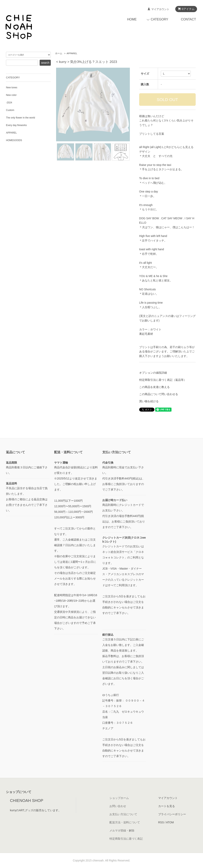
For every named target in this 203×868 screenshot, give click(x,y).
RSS (161, 822)
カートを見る (167, 806)
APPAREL (72, 53)
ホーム (59, 53)
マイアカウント (160, 9)
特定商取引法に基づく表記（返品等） (163, 380)
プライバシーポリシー (172, 814)
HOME (132, 19)
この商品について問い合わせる (159, 394)
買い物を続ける (149, 401)
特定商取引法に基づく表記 (126, 839)
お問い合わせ (118, 806)
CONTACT (188, 19)
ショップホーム (119, 798)
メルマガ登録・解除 (122, 830)
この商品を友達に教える (154, 387)
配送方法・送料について (125, 822)
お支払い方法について (123, 814)
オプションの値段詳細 (153, 373)
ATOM (170, 822)
